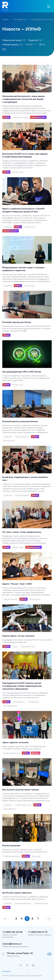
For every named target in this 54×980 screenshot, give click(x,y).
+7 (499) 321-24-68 (12, 932)
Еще (4, 49)
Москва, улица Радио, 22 (20, 953)
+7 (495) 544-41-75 (38, 932)
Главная (6, 19)
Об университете (20, 19)
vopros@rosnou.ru (12, 944)
